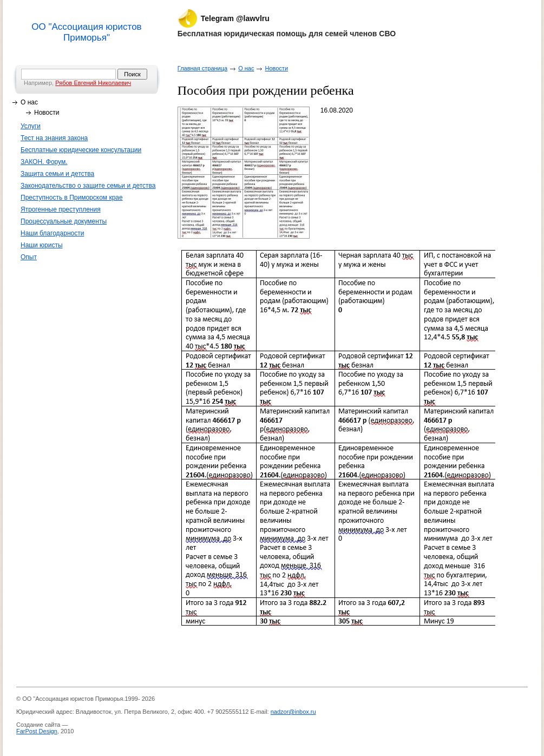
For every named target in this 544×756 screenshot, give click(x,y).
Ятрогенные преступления (61, 209)
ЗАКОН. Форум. (44, 162)
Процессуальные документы (64, 221)
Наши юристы (42, 245)
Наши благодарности (52, 233)
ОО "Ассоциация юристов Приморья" (86, 32)
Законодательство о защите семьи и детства (88, 186)
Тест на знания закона (54, 138)
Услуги (31, 126)
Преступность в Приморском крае (72, 198)
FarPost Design (37, 731)
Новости (47, 113)
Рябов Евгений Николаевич (93, 83)
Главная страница (202, 68)
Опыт (29, 257)
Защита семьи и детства (57, 174)
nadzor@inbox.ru (293, 712)
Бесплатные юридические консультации (81, 150)
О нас (29, 102)
